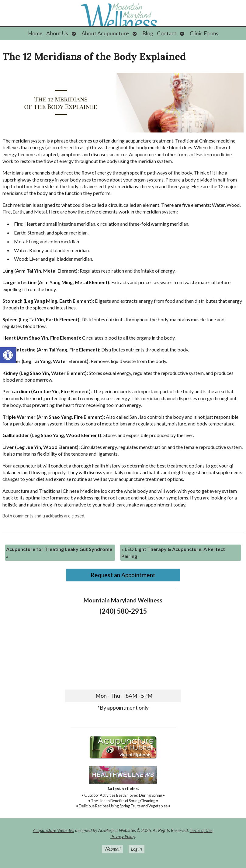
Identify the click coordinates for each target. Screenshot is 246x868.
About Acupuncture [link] (105, 33)
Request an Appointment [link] (123, 575)
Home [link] (35, 33)
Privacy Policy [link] (123, 836)
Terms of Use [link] (201, 830)
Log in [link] (137, 849)
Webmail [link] (112, 849)
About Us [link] (57, 33)
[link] (8, 355)
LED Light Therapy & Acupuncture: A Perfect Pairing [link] (173, 552)
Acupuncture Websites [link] (54, 830)
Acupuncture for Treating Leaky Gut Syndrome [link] (59, 552)
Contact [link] (167, 33)
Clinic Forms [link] (204, 33)
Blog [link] (148, 33)
